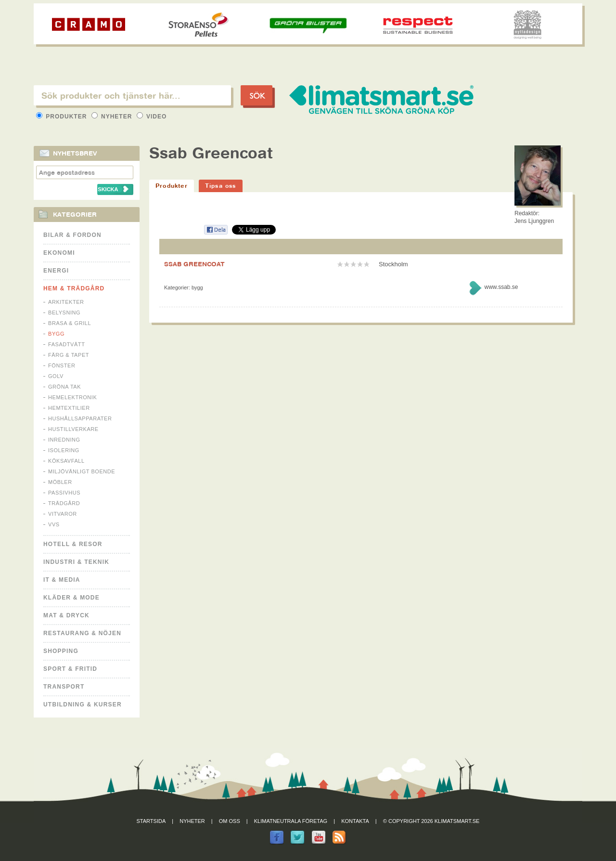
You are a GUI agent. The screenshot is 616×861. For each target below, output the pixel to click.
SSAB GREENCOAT (194, 264)
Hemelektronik (72, 397)
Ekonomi (59, 253)
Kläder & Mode (71, 598)
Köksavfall (66, 461)
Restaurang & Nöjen (82, 633)
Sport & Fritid (70, 669)
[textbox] (132, 95)
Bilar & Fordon (72, 235)
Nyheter (113, 117)
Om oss (230, 821)
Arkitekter (66, 302)
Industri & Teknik (76, 562)
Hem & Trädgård (74, 288)
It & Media (62, 580)
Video (152, 117)
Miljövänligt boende (82, 471)
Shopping (61, 651)
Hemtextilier (69, 408)
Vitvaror (63, 514)
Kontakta (355, 821)
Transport (64, 687)
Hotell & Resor (73, 544)
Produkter (63, 117)
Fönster (62, 365)
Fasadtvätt (66, 344)
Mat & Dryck (66, 615)
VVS (54, 524)
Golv (56, 376)
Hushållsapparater (80, 418)
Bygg (56, 334)
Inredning (64, 440)
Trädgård (64, 503)
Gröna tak (64, 387)
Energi (56, 271)
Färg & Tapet (69, 355)
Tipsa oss (221, 186)
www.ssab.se (501, 287)
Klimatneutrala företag (291, 821)
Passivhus (64, 493)
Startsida (151, 821)
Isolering (64, 450)
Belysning (64, 313)
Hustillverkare (73, 429)
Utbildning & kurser (83, 704)
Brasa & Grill (70, 323)
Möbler (60, 482)
